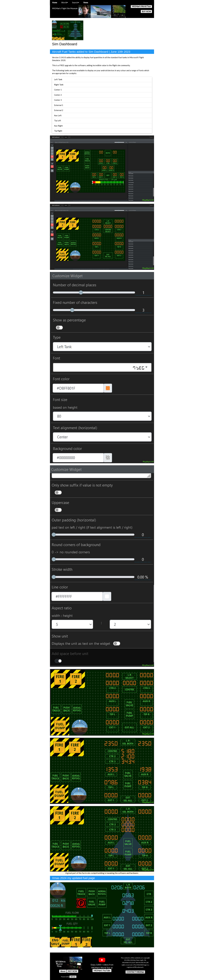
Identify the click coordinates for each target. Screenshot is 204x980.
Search (76, 2)
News (86, 2)
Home (55, 2)
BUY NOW (146, 11)
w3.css (73, 977)
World (65, 2)
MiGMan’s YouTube (102, 971)
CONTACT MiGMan (135, 972)
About (63, 971)
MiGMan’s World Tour (141, 6)
